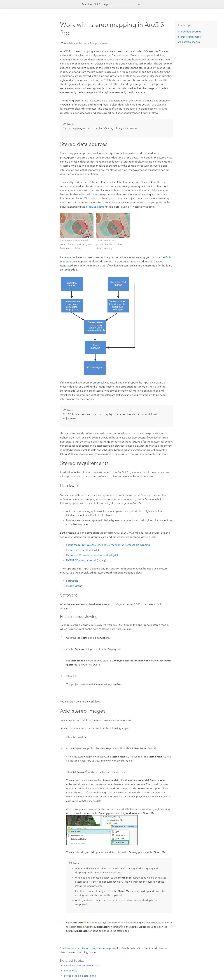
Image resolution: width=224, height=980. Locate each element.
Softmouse (72, 581)
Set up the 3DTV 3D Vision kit (83, 550)
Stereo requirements (190, 37)
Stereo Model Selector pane (80, 976)
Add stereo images (189, 42)
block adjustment (96, 207)
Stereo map (71, 971)
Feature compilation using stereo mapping (91, 948)
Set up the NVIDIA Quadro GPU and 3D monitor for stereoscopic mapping (108, 545)
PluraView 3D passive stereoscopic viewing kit (92, 555)
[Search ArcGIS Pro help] (109, 4)
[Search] (140, 4)
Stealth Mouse (74, 586)
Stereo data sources (190, 32)
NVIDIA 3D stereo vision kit (81, 560)
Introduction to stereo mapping (82, 965)
